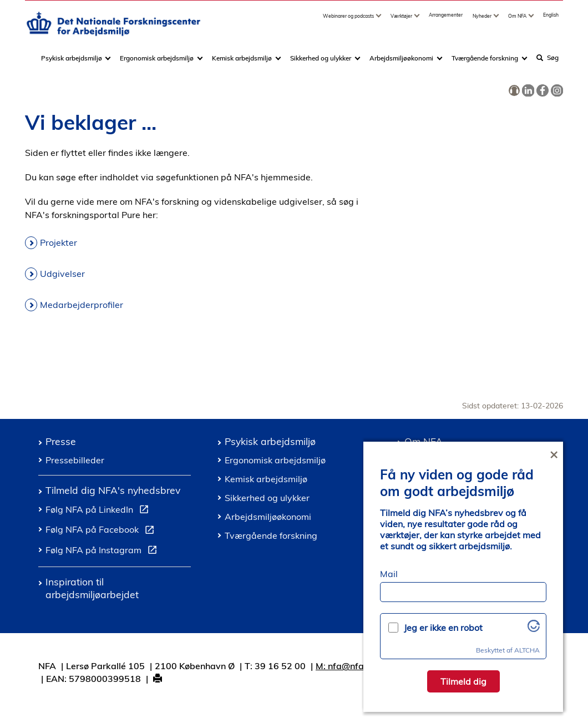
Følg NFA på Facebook (102, 531)
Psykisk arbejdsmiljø (72, 63)
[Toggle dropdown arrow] (380, 21)
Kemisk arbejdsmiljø (242, 63)
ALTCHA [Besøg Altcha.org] (527, 650)
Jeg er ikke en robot (443, 628)
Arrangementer (446, 20)
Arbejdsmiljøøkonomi (401, 63)
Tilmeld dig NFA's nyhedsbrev (113, 490)
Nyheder (483, 21)
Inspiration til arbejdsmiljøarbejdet (92, 588)
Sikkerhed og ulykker (321, 63)
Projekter (59, 242)
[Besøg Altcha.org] (534, 629)
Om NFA (518, 21)
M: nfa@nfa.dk (346, 666)
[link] (514, 91)
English (551, 20)
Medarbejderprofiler (82, 305)
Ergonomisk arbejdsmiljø (157, 63)
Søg (548, 62)
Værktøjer (402, 21)
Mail (389, 574)
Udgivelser (62, 274)
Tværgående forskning (485, 63)
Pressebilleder (75, 460)
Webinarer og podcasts (349, 21)
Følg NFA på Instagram (103, 552)
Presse (61, 441)
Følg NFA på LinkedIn (99, 511)
